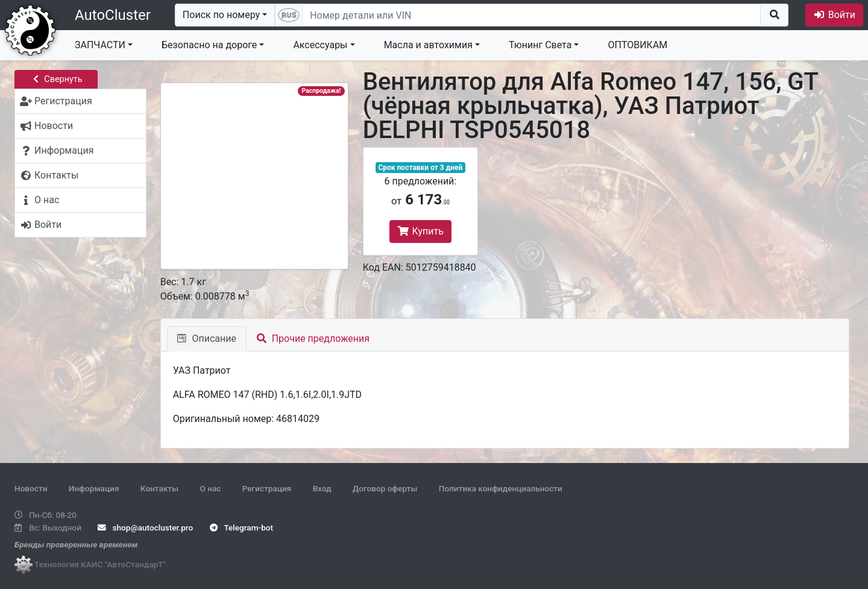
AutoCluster (113, 15)
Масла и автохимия (428, 45)
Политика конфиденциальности (501, 488)
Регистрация (267, 488)
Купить (420, 231)
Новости (31, 488)
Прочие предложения (313, 339)
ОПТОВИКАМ (637, 45)
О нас (210, 488)
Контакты (159, 488)
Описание (207, 339)
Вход (322, 488)
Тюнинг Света (540, 45)
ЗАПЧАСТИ (100, 45)
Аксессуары (320, 45)
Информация (94, 488)
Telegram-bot (241, 528)
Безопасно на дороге (209, 45)
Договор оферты (385, 488)
